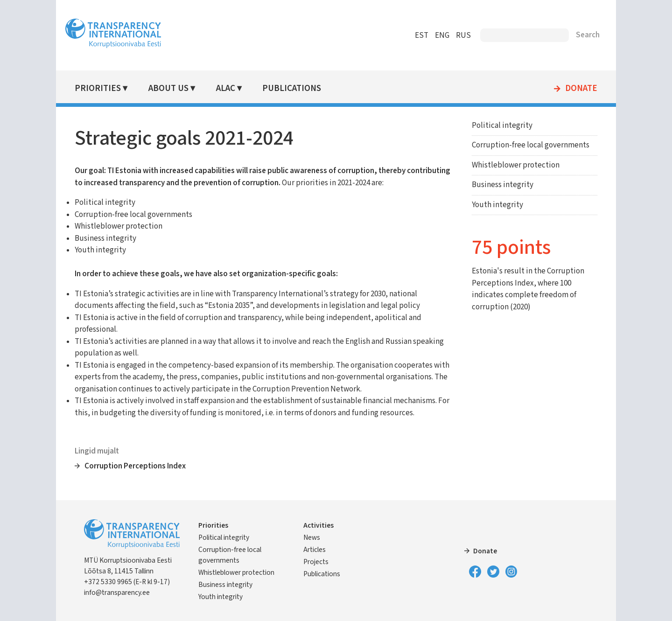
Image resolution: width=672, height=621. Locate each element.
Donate (581, 89)
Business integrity (503, 185)
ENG (442, 35)
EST (422, 35)
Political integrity (502, 126)
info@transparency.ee (117, 593)
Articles (315, 550)
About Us (168, 88)
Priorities (98, 88)
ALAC (226, 88)
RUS (463, 35)
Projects (316, 562)
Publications (292, 88)
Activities (318, 525)
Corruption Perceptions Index (135, 466)
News (312, 537)
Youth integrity (497, 205)
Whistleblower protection (516, 165)
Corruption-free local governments (531, 145)
